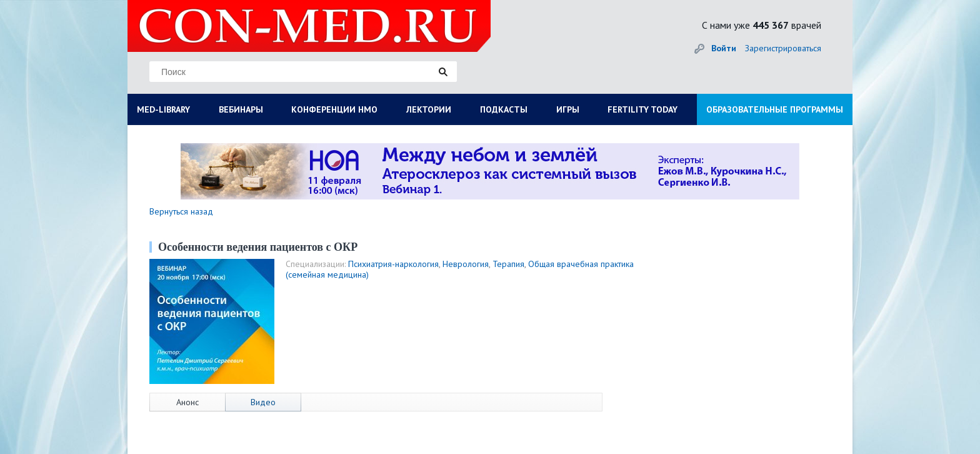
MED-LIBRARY (163, 109)
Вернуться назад (181, 211)
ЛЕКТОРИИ (429, 109)
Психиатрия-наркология (393, 264)
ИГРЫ (568, 109)
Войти (724, 48)
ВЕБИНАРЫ (241, 109)
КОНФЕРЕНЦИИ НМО (334, 109)
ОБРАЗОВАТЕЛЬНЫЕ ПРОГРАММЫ (775, 109)
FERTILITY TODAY (642, 109)
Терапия (508, 264)
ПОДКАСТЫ (504, 109)
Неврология (466, 264)
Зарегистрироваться (783, 48)
